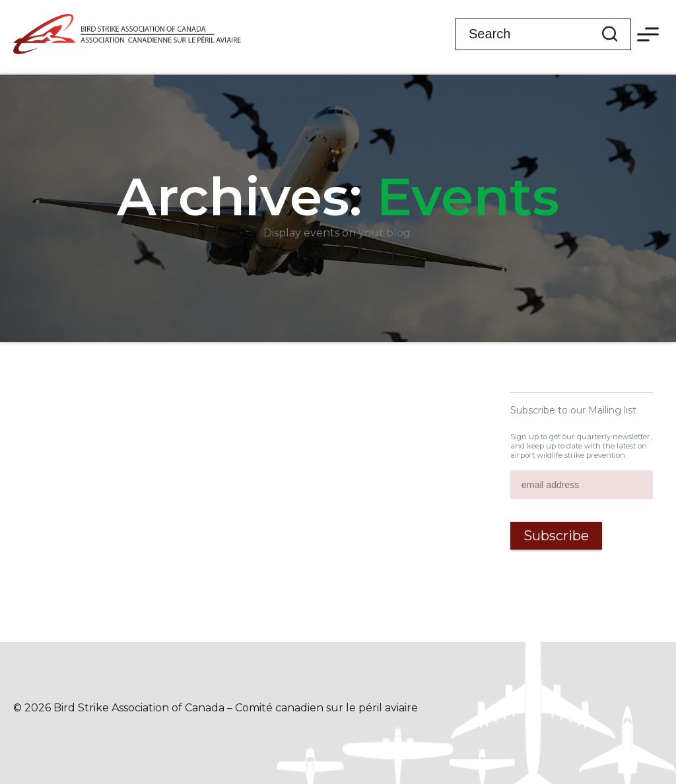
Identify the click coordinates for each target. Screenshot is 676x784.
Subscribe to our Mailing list (573, 410)
